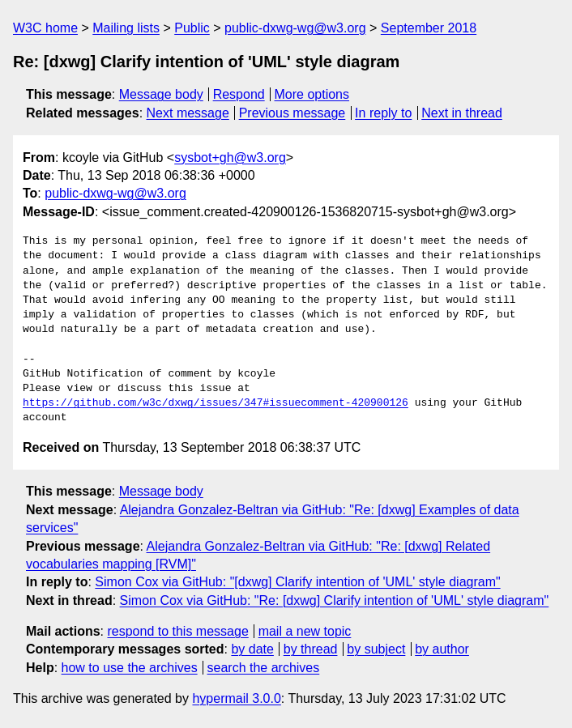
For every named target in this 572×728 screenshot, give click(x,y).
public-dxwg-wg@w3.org (295, 28)
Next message (188, 113)
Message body (161, 94)
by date (252, 649)
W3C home (45, 28)
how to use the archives (130, 668)
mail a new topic (305, 631)
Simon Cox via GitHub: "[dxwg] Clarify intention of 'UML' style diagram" (297, 582)
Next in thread (462, 113)
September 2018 (429, 28)
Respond (239, 94)
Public (192, 28)
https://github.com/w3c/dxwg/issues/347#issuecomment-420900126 (216, 403)
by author (442, 649)
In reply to (383, 113)
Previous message (292, 113)
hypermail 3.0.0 (236, 698)
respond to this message (177, 631)
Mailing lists (126, 28)
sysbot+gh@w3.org (230, 158)
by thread (311, 649)
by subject (376, 649)
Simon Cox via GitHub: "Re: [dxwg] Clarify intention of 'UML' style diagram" (335, 600)
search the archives (264, 668)
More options (312, 94)
